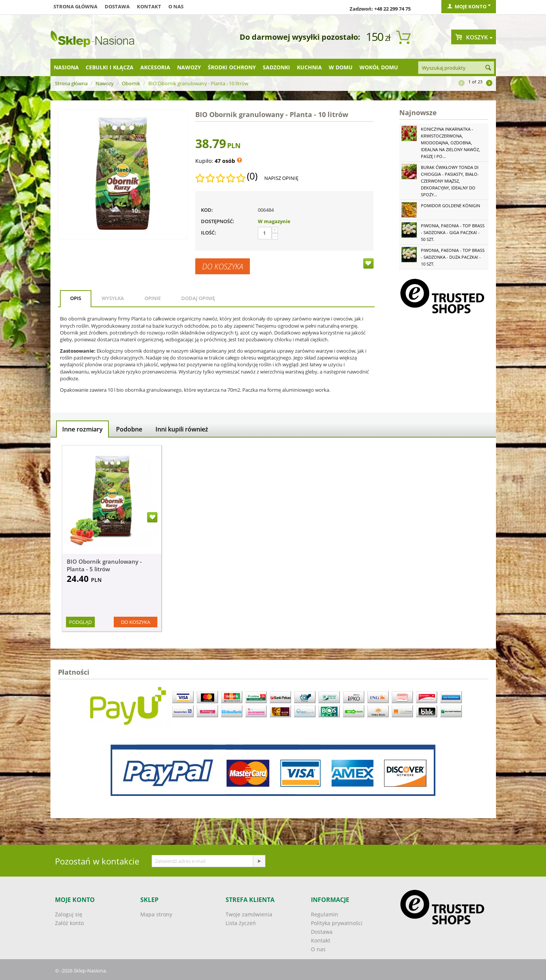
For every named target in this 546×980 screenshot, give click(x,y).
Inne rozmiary (82, 429)
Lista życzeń (241, 923)
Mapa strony (156, 914)
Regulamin (325, 914)
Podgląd (80, 622)
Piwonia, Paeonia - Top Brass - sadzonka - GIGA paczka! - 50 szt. (453, 232)
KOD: (207, 210)
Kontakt (149, 6)
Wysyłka (113, 298)
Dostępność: (218, 221)
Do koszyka (223, 266)
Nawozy (189, 67)
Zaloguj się (69, 914)
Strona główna (75, 6)
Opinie (153, 298)
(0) (252, 176)
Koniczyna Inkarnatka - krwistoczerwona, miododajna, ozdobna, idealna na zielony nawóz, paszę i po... (450, 143)
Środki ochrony (232, 67)
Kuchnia (309, 67)
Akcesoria (155, 67)
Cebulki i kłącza (110, 67)
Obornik (131, 83)
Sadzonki (276, 67)
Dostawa (117, 6)
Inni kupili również (182, 429)
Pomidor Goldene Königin (450, 206)
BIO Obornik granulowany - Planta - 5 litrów (104, 565)
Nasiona (66, 67)
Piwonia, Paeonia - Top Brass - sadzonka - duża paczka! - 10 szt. (453, 257)
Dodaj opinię (198, 298)
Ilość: (209, 233)
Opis (76, 298)
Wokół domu (379, 67)
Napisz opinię (281, 178)
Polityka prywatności (337, 923)
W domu (341, 67)
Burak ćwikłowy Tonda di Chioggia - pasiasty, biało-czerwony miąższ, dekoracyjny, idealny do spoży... (450, 181)
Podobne (129, 429)
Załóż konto (69, 923)
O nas (176, 6)
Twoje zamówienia (249, 914)
